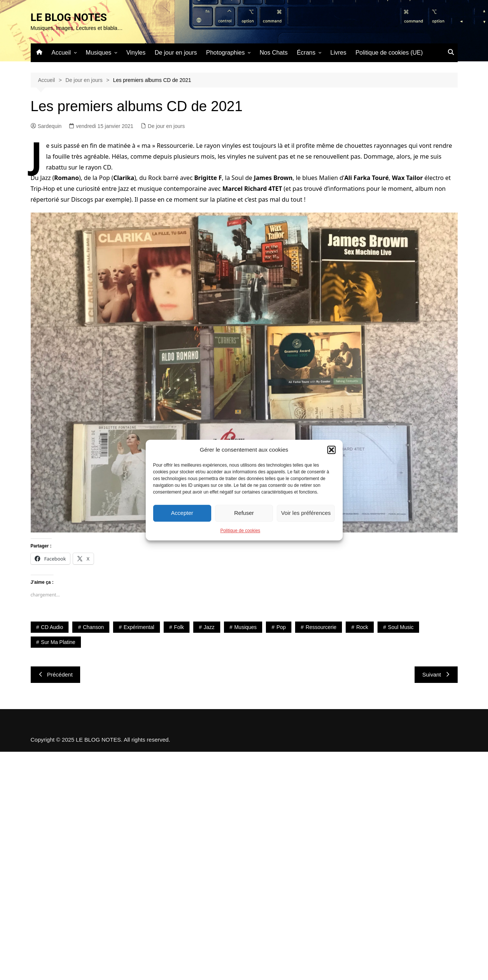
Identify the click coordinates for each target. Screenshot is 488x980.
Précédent (55, 674)
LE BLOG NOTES (69, 17)
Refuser (244, 513)
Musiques (98, 53)
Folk (179, 627)
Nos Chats (274, 53)
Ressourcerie (321, 627)
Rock (362, 627)
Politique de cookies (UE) (389, 53)
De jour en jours (176, 53)
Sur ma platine (58, 642)
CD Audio (52, 627)
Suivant (436, 674)
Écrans (306, 53)
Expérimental (139, 627)
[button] (331, 450)
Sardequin (46, 126)
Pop (281, 627)
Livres (338, 53)
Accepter (182, 513)
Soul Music (401, 627)
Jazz (209, 627)
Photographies (225, 53)
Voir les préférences (306, 513)
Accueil (61, 53)
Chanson (93, 627)
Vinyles (136, 53)
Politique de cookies (240, 531)
